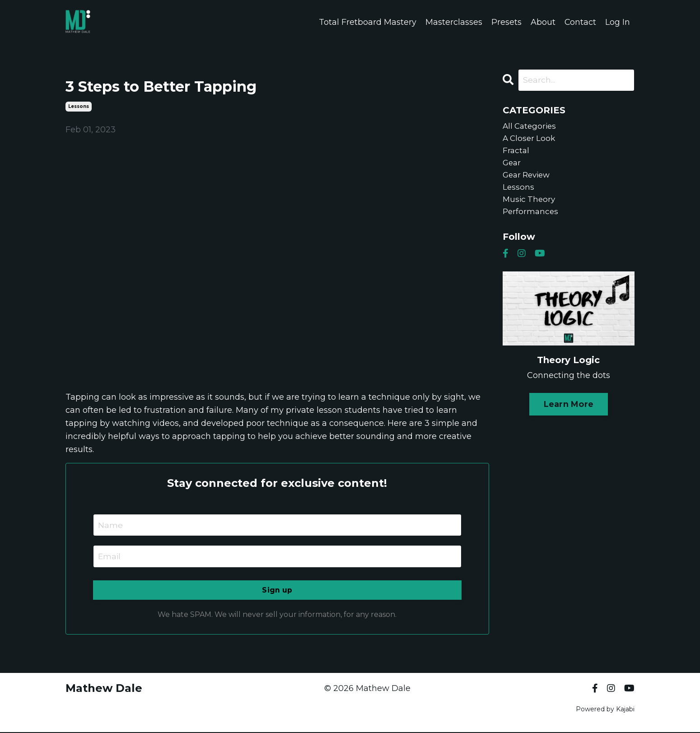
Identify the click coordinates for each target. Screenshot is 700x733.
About (543, 22)
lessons (79, 106)
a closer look (530, 140)
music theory (530, 205)
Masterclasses (453, 22)
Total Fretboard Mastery (367, 22)
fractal (516, 153)
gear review (528, 179)
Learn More (569, 411)
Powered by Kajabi (605, 710)
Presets (506, 22)
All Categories (531, 127)
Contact (580, 22)
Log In (618, 22)
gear (512, 166)
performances (531, 218)
